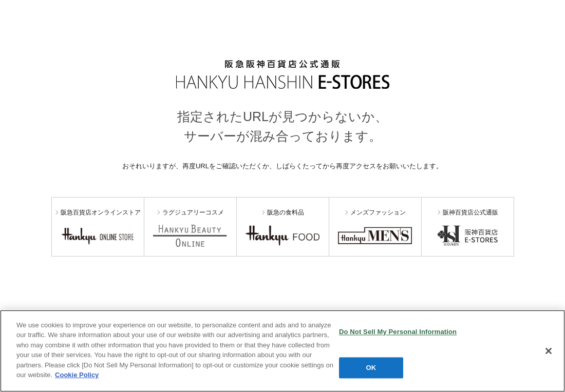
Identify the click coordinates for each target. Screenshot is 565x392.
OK (371, 368)
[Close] (549, 351)
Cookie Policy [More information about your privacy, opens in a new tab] (77, 375)
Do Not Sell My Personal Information (398, 332)
